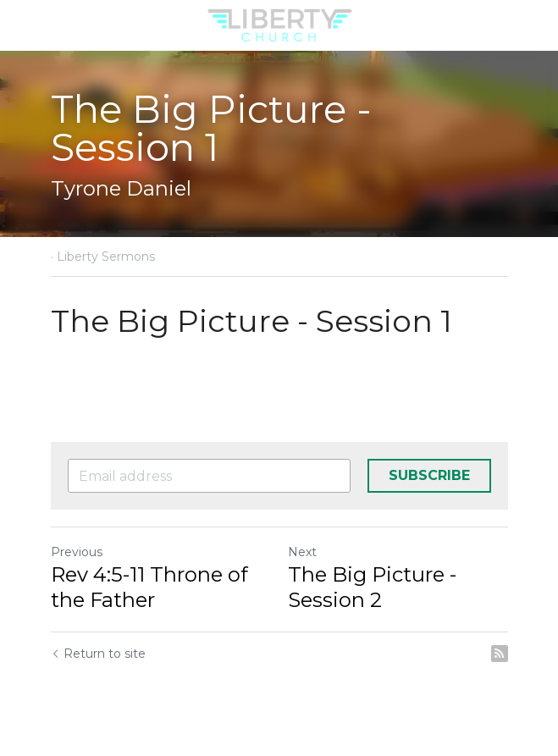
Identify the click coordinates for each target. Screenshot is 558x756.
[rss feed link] (500, 654)
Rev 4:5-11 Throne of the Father (149, 587)
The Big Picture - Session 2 (372, 587)
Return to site (98, 654)
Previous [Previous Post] (77, 552)
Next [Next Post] (302, 552)
